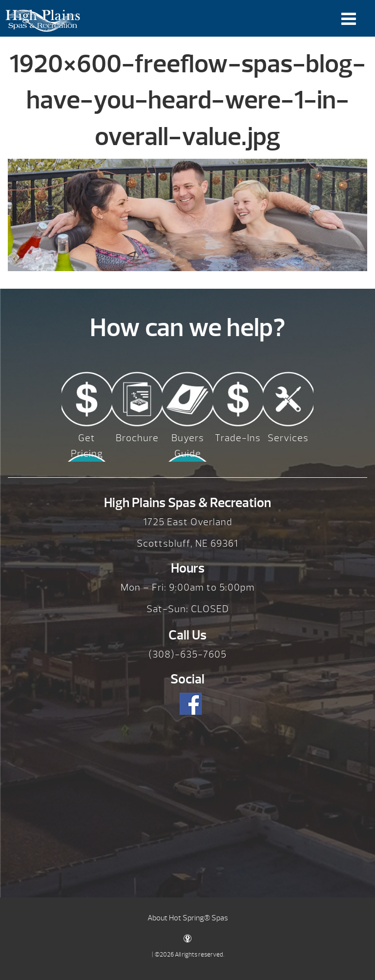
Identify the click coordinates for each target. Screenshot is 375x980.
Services (288, 438)
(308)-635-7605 (187, 654)
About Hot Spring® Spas (188, 918)
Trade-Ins (238, 438)
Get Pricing (87, 446)
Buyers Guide (188, 446)
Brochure (137, 438)
